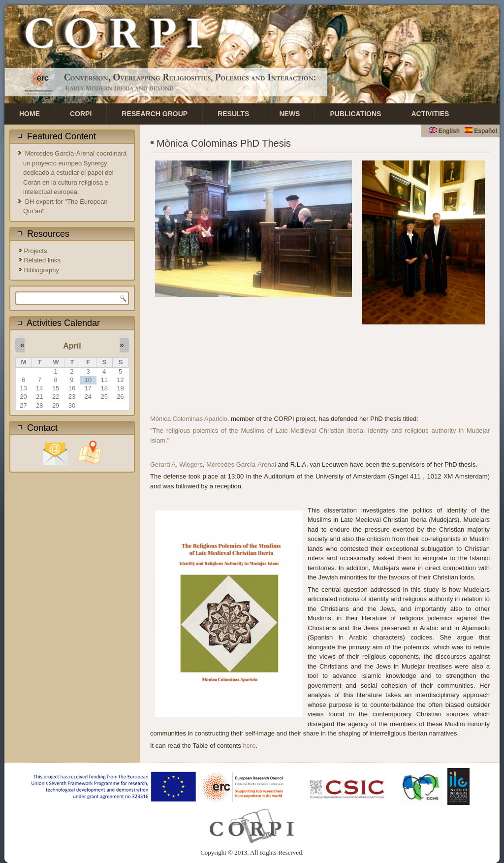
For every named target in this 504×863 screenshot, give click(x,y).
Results (233, 114)
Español (481, 131)
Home (30, 114)
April (72, 346)
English (444, 131)
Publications (355, 114)
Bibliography (42, 270)
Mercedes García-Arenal (241, 464)
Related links (42, 260)
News (289, 114)
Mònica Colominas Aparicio (189, 419)
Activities (430, 114)
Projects (36, 251)
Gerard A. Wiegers (176, 464)
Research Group (155, 114)
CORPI (81, 114)
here (249, 746)
